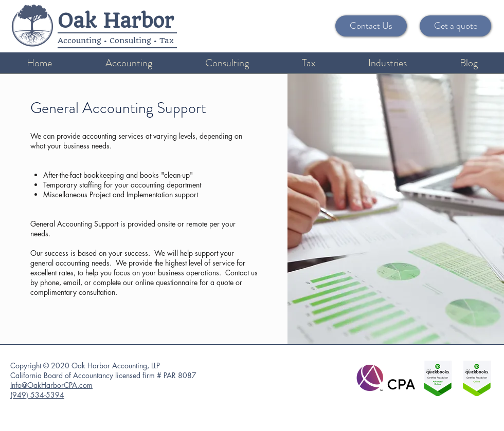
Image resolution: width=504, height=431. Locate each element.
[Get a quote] (455, 26)
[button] (129, 63)
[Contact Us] (371, 26)
